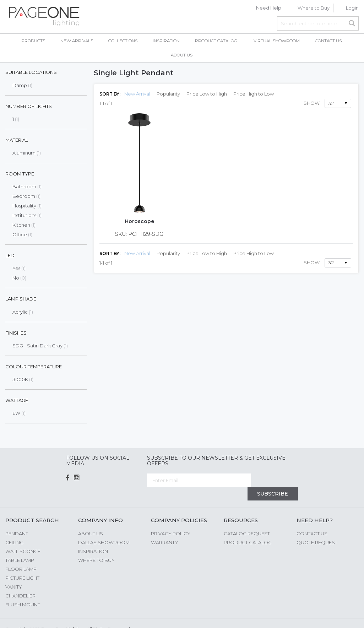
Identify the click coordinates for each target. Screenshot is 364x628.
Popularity (168, 94)
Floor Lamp (21, 555)
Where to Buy (314, 8)
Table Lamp (20, 546)
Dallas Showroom (104, 529)
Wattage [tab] (17, 400)
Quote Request (317, 529)
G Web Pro (346, 616)
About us (91, 520)
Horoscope (139, 221)
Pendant (17, 520)
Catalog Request (247, 520)
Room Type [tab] (20, 174)
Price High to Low (254, 94)
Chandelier (20, 582)
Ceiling (14, 529)
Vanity (14, 573)
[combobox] (318, 23)
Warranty (164, 529)
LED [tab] (10, 255)
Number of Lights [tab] (29, 106)
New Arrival (137, 94)
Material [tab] (17, 140)
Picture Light (22, 564)
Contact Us (312, 520)
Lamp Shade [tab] (21, 299)
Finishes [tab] (16, 333)
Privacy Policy (171, 520)
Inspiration (93, 537)
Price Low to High (207, 94)
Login (352, 8)
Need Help (269, 8)
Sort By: (110, 94)
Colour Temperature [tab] (34, 367)
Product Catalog (248, 529)
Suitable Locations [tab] (31, 72)
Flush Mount (23, 591)
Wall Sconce (23, 537)
